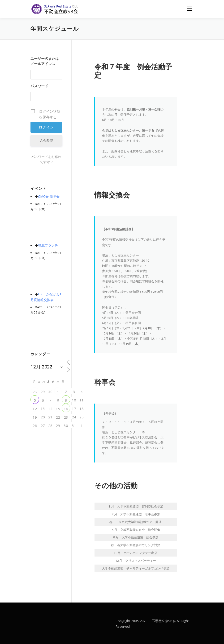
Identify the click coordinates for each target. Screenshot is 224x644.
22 (58, 417)
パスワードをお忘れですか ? (46, 159)
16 (66, 409)
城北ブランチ (48, 245)
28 (35, 392)
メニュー (189, 9)
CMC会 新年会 (49, 196)
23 (66, 417)
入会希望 (46, 140)
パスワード (39, 86)
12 (35, 409)
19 (35, 417)
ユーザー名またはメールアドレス (45, 61)
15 (58, 409)
